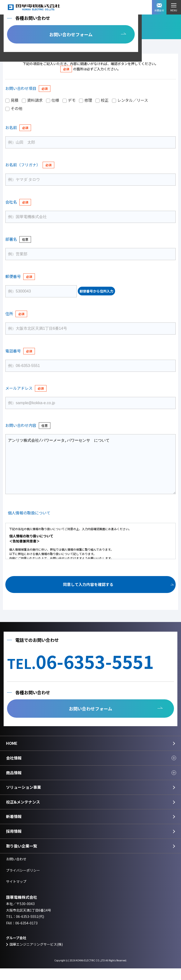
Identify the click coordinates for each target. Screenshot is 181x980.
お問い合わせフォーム (71, 34)
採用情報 (14, 843)
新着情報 (14, 828)
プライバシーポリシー (23, 882)
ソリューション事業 (24, 799)
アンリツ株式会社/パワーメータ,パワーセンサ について (90, 470)
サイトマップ (16, 893)
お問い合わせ (16, 870)
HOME (12, 755)
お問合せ (159, 8)
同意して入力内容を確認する (88, 596)
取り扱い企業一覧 (22, 857)
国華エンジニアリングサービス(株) (36, 956)
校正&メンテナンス (23, 813)
